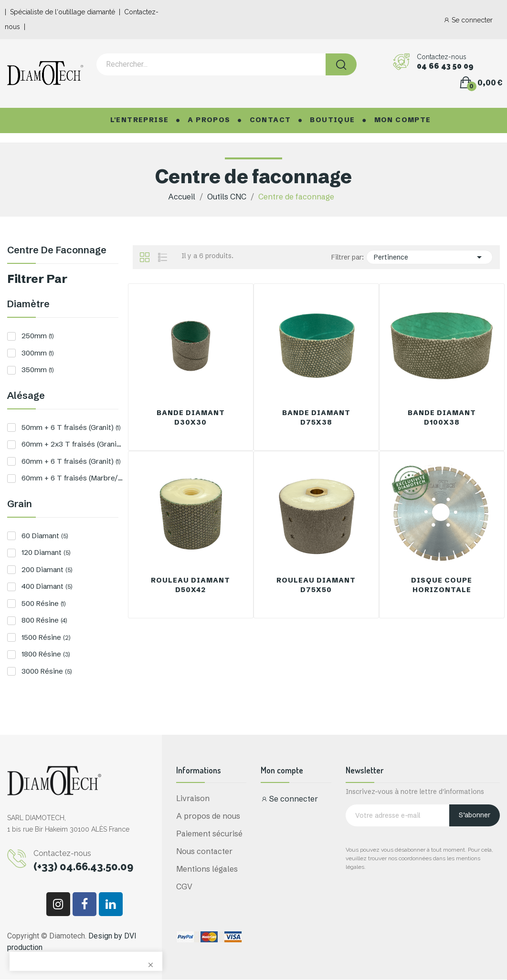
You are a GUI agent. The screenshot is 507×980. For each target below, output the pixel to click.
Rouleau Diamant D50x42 (190, 585)
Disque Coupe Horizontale (442, 585)
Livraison (193, 798)
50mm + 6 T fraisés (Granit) (71, 427)
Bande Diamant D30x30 (191, 417)
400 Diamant (47, 586)
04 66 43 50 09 (445, 66)
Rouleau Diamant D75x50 (316, 585)
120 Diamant (46, 552)
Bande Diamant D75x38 (316, 417)
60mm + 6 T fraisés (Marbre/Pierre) (72, 478)
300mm (37, 353)
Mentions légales (207, 869)
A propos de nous (208, 816)
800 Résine (44, 620)
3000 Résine (47, 671)
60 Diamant (45, 536)
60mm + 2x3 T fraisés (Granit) (72, 444)
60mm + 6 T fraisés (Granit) (71, 461)
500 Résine (43, 603)
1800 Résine (46, 654)
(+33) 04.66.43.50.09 (83, 866)
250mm (37, 336)
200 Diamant (47, 569)
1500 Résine (46, 637)
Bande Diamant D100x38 (442, 417)
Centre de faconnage (57, 250)
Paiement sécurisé (209, 834)
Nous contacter (204, 851)
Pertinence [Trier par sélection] (429, 257)
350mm (37, 370)
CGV (184, 886)
